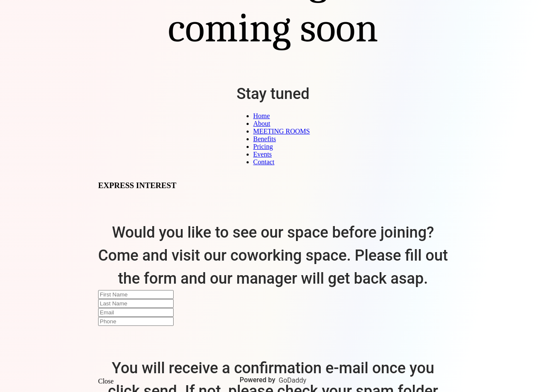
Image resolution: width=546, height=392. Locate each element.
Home (262, 116)
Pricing (263, 147)
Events (263, 154)
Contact (264, 162)
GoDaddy (292, 380)
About (262, 123)
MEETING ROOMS (282, 131)
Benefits (265, 139)
